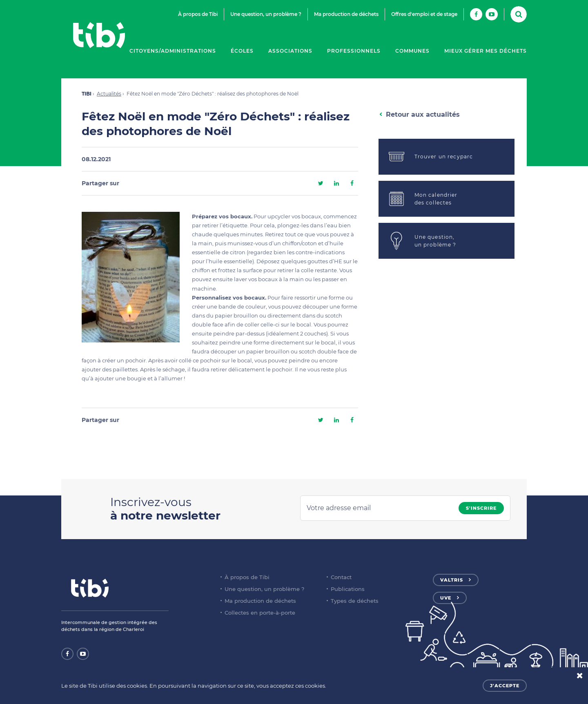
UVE (446, 598)
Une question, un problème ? (266, 14)
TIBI (87, 94)
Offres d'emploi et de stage (424, 14)
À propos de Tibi (198, 14)
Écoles (242, 51)
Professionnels (354, 51)
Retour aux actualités (423, 114)
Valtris (452, 580)
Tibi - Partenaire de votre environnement (99, 35)
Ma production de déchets (346, 14)
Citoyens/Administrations (173, 51)
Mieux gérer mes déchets (486, 51)
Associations (290, 51)
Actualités (109, 94)
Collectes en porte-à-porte (260, 613)
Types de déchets (355, 601)
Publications (348, 589)
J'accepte (505, 686)
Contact (341, 577)
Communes (412, 51)
